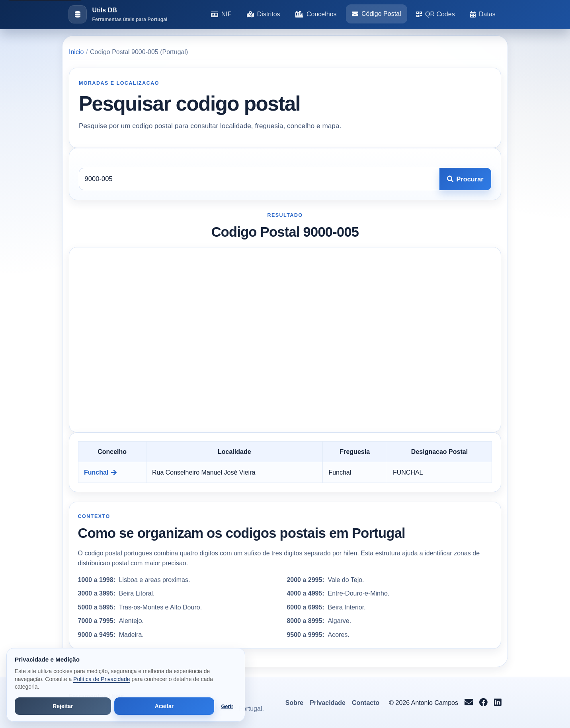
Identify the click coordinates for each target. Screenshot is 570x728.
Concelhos (316, 14)
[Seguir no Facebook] (483, 703)
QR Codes (436, 14)
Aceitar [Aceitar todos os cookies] (164, 706)
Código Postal (377, 14)
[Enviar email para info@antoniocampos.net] (469, 703)
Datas (483, 14)
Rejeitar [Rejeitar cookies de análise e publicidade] (63, 706)
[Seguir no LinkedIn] (498, 703)
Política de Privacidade (102, 679)
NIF (221, 14)
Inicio (76, 52)
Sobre (294, 703)
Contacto (366, 703)
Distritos (264, 14)
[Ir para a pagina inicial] (118, 15)
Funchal (100, 472)
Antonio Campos (435, 703)
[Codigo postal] (259, 179)
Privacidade (328, 703)
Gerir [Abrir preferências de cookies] (227, 706)
